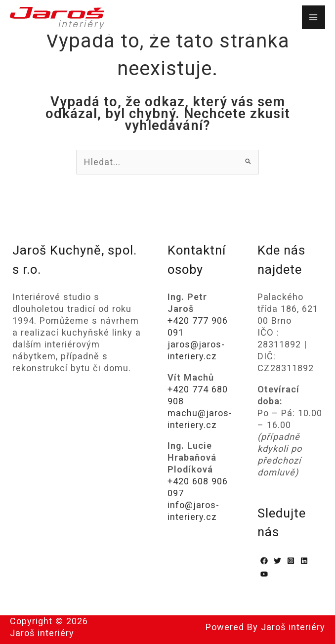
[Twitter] (277, 561)
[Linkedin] (304, 561)
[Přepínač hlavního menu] (314, 17)
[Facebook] (264, 561)
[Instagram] (291, 561)
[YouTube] (264, 574)
